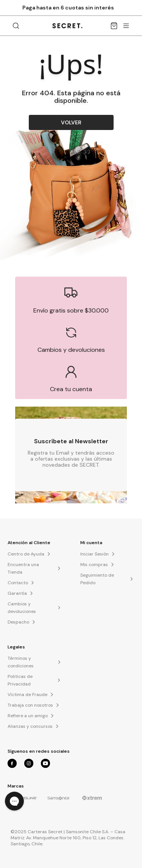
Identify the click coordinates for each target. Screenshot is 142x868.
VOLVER (71, 122)
